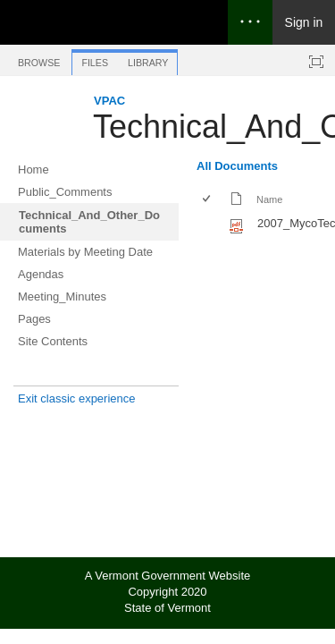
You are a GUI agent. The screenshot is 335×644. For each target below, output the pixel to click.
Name (269, 199)
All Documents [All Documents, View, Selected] (237, 166)
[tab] (39, 59)
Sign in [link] (304, 22)
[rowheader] (211, 225)
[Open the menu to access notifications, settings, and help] (250, 22)
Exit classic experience (77, 398)
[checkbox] (208, 200)
